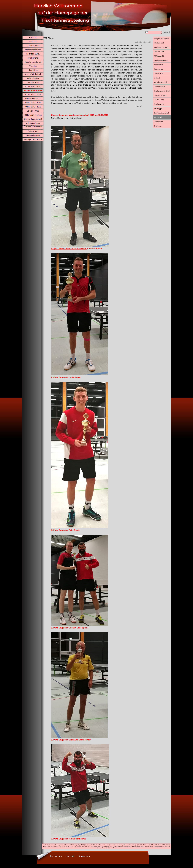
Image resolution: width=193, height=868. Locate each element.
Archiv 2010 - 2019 (164, 845)
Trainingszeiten (59, 845)
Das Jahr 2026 (142, 845)
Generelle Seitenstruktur (109, 848)
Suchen (166, 32)
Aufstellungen (133, 845)
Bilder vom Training (103, 846)
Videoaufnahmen (127, 846)
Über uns (52, 845)
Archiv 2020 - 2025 (152, 845)
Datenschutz (149, 846)
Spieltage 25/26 (80, 845)
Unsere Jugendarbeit (115, 846)
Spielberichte (89, 845)
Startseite (46, 845)
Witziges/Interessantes (138, 846)
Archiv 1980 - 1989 (71, 846)
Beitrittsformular (158, 846)
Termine (107, 845)
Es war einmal (93, 846)
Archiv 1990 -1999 (60, 846)
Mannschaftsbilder (69, 845)
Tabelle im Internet (98, 845)
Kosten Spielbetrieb (123, 845)
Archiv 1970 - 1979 (83, 846)
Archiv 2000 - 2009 (48, 846)
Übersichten (113, 845)
